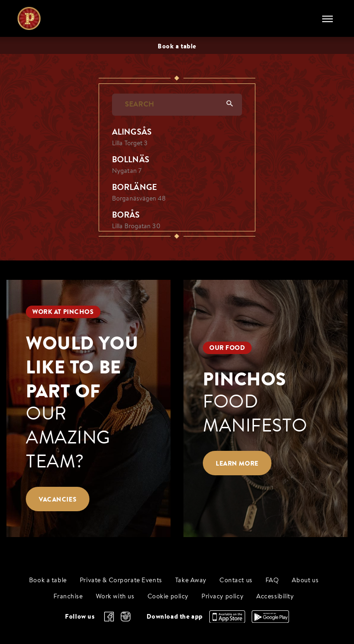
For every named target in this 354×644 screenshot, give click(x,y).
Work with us (115, 597)
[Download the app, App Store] (227, 620)
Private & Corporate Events (121, 581)
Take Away (191, 581)
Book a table (48, 581)
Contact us (236, 581)
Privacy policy (222, 597)
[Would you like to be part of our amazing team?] (88, 408)
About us (305, 581)
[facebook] (109, 617)
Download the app (174, 616)
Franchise (68, 597)
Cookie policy (168, 597)
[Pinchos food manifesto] (265, 408)
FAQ (272, 581)
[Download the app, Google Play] (270, 620)
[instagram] (125, 617)
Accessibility (275, 597)
